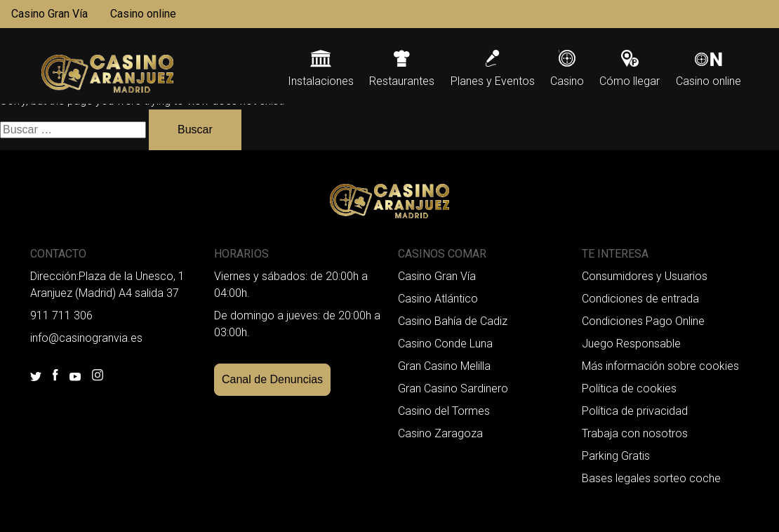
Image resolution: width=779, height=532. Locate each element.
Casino (567, 81)
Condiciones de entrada (640, 299)
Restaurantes (402, 81)
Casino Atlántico (438, 299)
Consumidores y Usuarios (645, 276)
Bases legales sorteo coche (651, 478)
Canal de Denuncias (272, 379)
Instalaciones (321, 81)
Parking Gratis (616, 456)
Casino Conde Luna (445, 344)
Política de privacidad (635, 411)
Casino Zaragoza (440, 433)
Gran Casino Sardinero (453, 388)
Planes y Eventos (493, 81)
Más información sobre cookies (660, 366)
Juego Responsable (631, 344)
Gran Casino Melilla (444, 366)
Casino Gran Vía (49, 14)
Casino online (143, 14)
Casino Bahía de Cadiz (453, 321)
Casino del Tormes (444, 411)
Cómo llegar (630, 81)
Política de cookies (629, 388)
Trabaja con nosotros (635, 433)
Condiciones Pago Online (643, 321)
